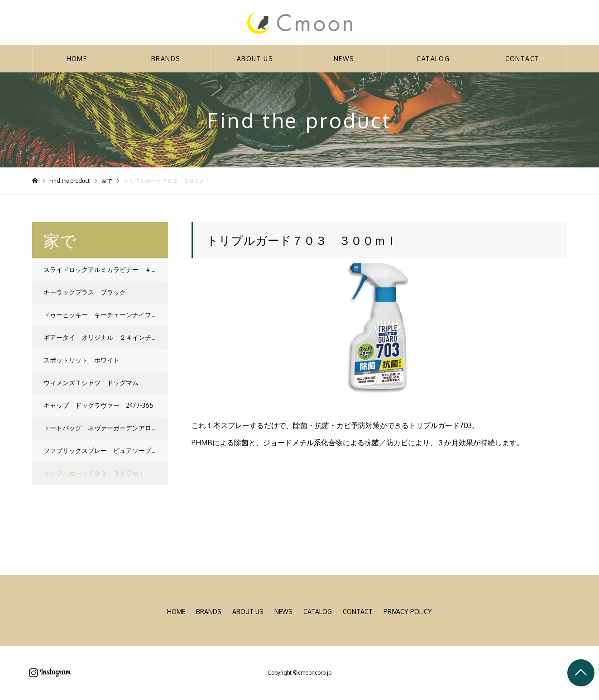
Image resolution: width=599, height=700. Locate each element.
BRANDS (166, 59)
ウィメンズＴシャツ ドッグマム (91, 383)
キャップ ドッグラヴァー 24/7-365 (98, 405)
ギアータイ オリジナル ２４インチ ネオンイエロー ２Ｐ (106, 337)
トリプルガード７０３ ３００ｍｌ (94, 473)
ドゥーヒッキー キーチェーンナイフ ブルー (106, 315)
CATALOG (433, 59)
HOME (77, 59)
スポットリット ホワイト (81, 360)
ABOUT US (255, 59)
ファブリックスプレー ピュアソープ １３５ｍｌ (106, 450)
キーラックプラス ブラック (85, 292)
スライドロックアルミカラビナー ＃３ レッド (106, 269)
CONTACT (522, 59)
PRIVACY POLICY (408, 612)
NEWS (344, 59)
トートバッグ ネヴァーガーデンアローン (104, 428)
